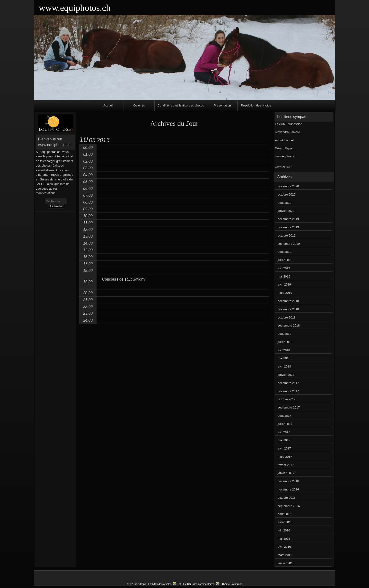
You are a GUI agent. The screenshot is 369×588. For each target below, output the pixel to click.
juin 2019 (284, 268)
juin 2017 (284, 432)
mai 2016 (284, 539)
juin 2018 (284, 350)
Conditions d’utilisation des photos (181, 105)
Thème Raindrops (232, 584)
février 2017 (286, 465)
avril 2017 (284, 448)
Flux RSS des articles (159, 584)
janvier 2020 (286, 211)
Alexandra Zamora (287, 132)
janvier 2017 (286, 473)
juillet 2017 (285, 424)
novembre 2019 (288, 227)
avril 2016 (284, 547)
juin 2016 (284, 530)
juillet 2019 (285, 260)
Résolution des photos (256, 105)
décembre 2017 (288, 383)
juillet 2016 (285, 522)
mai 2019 (284, 276)
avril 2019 (284, 284)
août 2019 (285, 252)
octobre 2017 (287, 399)
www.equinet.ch (286, 156)
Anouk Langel (284, 140)
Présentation (222, 105)
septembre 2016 (289, 506)
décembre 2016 (288, 481)
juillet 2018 (285, 342)
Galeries (139, 105)
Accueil (108, 105)
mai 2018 (284, 358)
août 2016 (285, 514)
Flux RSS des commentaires (198, 584)
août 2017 (285, 416)
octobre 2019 (287, 235)
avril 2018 (284, 366)
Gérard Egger (284, 148)
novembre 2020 (288, 186)
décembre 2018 (288, 301)
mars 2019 (285, 293)
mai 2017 (284, 440)
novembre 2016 (288, 489)
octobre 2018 (287, 317)
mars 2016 (285, 555)
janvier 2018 (286, 375)
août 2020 (285, 203)
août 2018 (285, 334)
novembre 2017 (288, 391)
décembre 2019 (288, 219)
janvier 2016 (286, 563)
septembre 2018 (289, 325)
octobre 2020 (287, 194)
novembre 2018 (288, 309)
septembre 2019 (289, 244)
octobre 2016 (287, 498)
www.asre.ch (284, 166)
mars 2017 (285, 457)
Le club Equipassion (289, 124)
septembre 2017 (289, 407)
